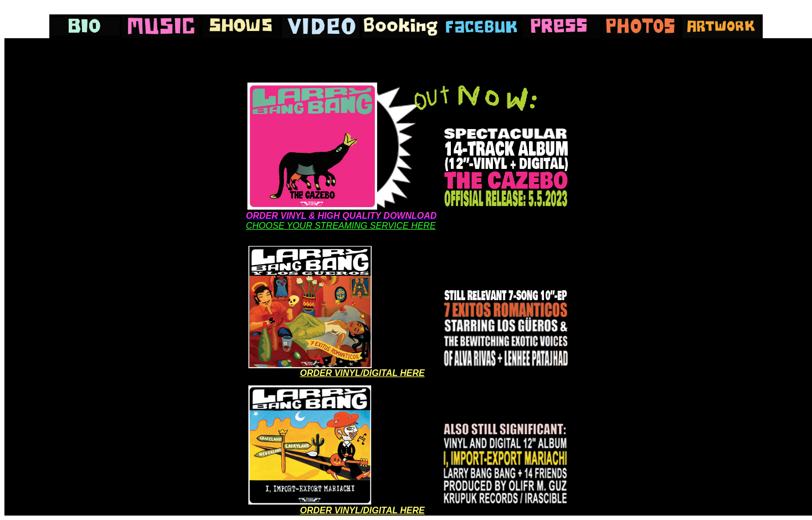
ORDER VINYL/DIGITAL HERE (362, 373)
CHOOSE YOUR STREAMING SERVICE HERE (341, 226)
